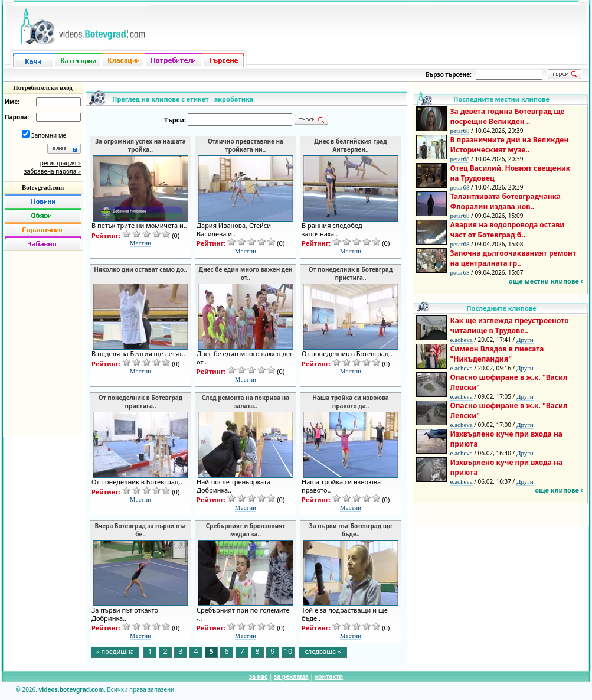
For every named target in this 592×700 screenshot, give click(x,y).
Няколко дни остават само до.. (140, 269)
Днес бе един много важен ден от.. (245, 274)
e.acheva (462, 340)
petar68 (460, 131)
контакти (329, 676)
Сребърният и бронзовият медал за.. (246, 530)
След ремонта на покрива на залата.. (246, 402)
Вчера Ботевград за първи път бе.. (140, 530)
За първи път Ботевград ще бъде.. (351, 530)
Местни (140, 243)
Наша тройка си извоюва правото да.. (351, 402)
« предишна (115, 651)
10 (288, 652)
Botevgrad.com (43, 187)
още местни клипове (544, 281)
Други (525, 340)
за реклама (291, 676)
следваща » (323, 651)
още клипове (557, 490)
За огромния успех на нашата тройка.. (140, 145)
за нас (258, 676)
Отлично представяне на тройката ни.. (246, 145)
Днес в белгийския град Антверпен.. (350, 145)
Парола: (17, 117)
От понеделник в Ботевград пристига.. (351, 274)
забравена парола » (53, 171)
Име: (12, 102)
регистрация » (60, 163)
